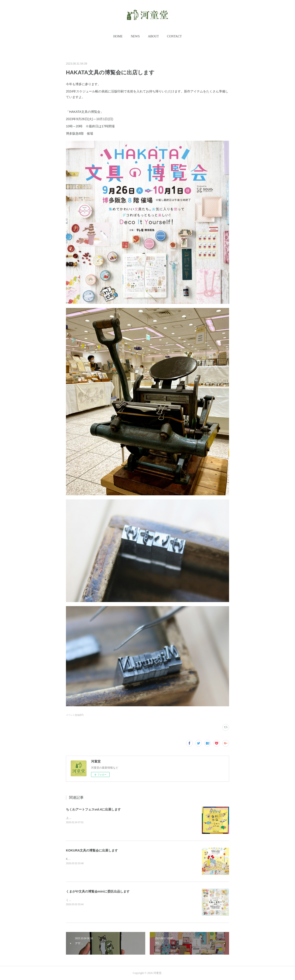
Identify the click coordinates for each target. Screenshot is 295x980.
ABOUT (153, 36)
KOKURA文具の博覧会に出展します (92, 850)
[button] (118, 36)
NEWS (135, 36)
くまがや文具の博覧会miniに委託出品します (98, 891)
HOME (118, 36)
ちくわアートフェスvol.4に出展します (93, 809)
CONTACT (174, 36)
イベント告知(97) (75, 715)
